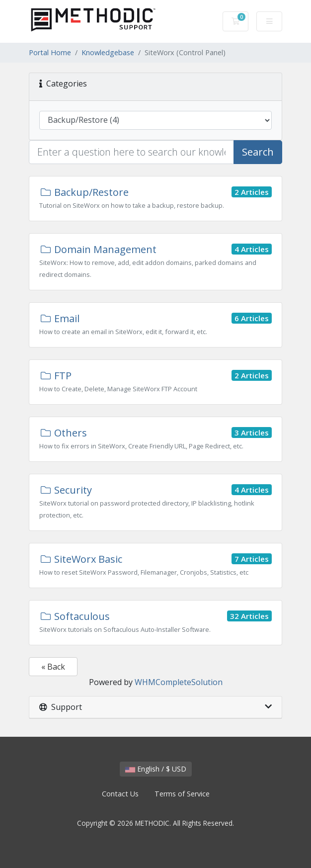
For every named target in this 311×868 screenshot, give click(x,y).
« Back (53, 667)
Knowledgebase (108, 52)
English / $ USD (156, 769)
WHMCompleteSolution (179, 682)
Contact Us (120, 794)
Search (258, 152)
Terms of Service (182, 794)
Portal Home (50, 52)
